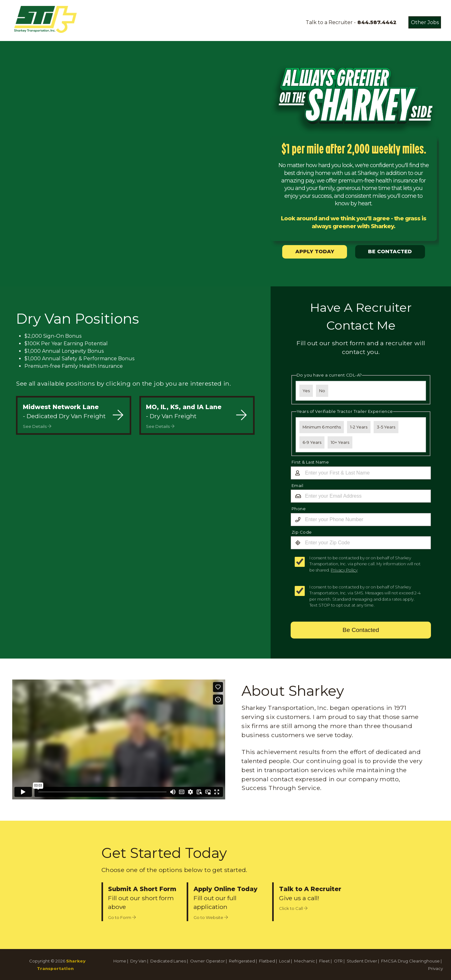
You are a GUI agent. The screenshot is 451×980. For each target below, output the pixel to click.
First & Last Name (310, 462)
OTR (338, 961)
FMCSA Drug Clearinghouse (410, 961)
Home (120, 961)
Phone (299, 509)
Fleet (324, 961)
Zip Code (302, 532)
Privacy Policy (344, 570)
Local (285, 961)
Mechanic (305, 961)
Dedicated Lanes (168, 961)
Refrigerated (242, 961)
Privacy (435, 968)
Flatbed (267, 961)
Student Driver (362, 961)
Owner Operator (207, 961)
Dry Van (138, 961)
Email (298, 485)
